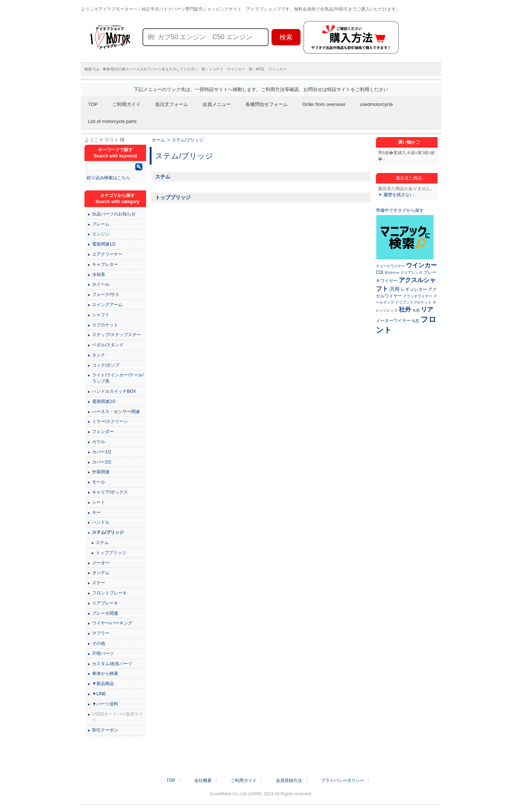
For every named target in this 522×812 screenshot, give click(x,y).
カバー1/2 (102, 452)
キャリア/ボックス (110, 492)
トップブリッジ (173, 197)
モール (99, 482)
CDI (380, 272)
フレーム (101, 224)
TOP (93, 104)
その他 (99, 643)
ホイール (101, 284)
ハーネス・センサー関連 (116, 412)
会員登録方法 (289, 780)
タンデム (101, 573)
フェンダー (103, 432)
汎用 (394, 289)
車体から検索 (105, 673)
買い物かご (409, 142)
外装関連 (101, 472)
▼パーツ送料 (105, 704)
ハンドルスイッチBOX (114, 391)
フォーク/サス (106, 294)
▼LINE (99, 694)
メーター (101, 563)
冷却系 (99, 275)
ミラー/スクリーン (110, 421)
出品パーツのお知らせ (114, 214)
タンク (99, 355)
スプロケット (105, 325)
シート (99, 502)
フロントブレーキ (109, 593)
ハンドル (101, 522)
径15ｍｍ (392, 273)
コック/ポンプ (106, 365)
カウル (99, 442)
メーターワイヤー (393, 321)
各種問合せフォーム (267, 104)
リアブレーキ (105, 603)
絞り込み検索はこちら (108, 178)
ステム (163, 177)
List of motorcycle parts (112, 121)
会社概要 (203, 780)
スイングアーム (107, 305)
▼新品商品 (103, 684)
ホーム (158, 140)
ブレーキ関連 (105, 613)
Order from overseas (324, 104)
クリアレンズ (411, 273)
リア (427, 309)
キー (96, 512)
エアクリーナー (107, 254)
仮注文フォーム (172, 104)
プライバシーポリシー (343, 780)
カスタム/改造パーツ (112, 664)
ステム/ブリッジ (188, 140)
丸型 (415, 321)
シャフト (101, 315)
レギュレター (414, 289)
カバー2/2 (102, 462)
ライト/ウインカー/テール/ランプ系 (118, 378)
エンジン (101, 234)
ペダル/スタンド (108, 345)
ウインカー (421, 265)
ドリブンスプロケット (413, 302)
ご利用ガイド (127, 104)
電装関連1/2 (104, 244)
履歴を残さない (399, 195)
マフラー (101, 633)
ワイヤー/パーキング (112, 623)
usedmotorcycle (376, 104)
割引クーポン (105, 730)
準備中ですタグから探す (400, 210)
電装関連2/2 (104, 401)
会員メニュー (217, 104)
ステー (99, 583)
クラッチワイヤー (418, 296)
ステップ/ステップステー (117, 335)
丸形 (416, 310)
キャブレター (105, 264)
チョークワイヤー (390, 266)
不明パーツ (103, 654)
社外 (405, 309)
